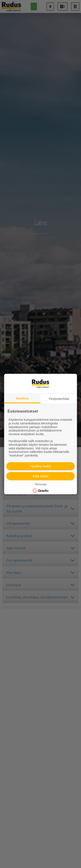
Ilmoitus (22, 398)
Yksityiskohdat (59, 399)
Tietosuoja (40, 484)
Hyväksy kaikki (40, 466)
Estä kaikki (41, 476)
